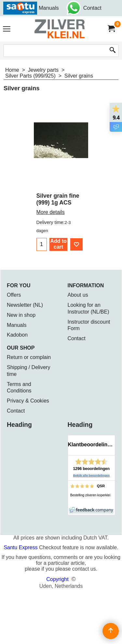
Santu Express (21, 547)
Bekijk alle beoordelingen (92, 476)
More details (51, 212)
